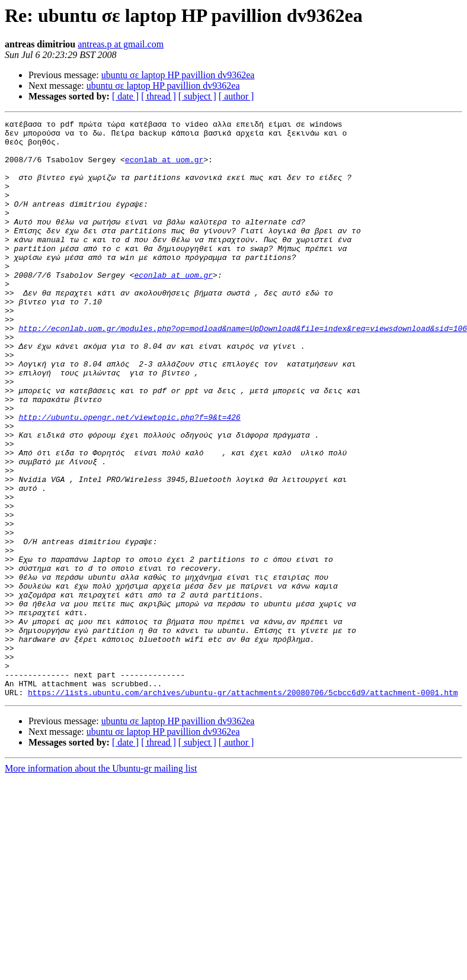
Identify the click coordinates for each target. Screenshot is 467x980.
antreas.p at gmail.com (121, 44)
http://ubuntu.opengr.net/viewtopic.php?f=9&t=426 (129, 477)
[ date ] (125, 96)
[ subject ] (197, 96)
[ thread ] (159, 96)
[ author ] (236, 96)
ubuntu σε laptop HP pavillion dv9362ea (178, 75)
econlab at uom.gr (164, 168)
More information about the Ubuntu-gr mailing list (101, 884)
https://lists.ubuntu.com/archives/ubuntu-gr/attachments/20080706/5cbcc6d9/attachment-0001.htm (243, 808)
